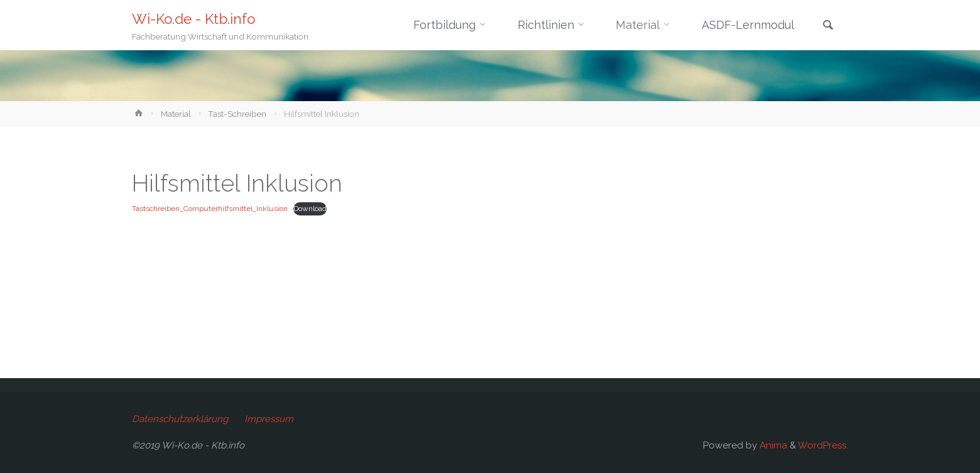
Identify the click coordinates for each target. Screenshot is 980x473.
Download (310, 209)
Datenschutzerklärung (180, 419)
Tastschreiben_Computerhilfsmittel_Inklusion (210, 209)
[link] (828, 26)
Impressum (269, 419)
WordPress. (823, 445)
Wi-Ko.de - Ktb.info (193, 19)
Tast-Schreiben (237, 114)
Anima (772, 445)
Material (176, 114)
